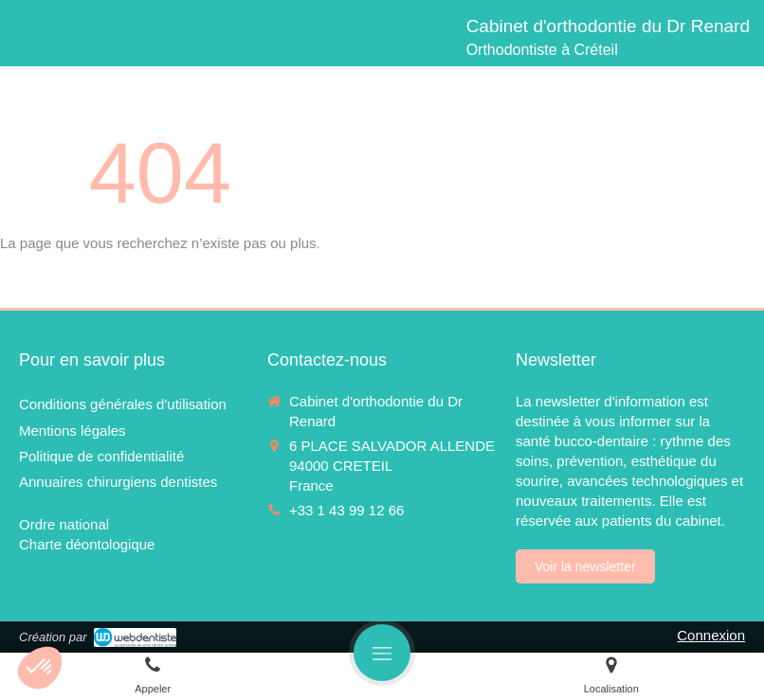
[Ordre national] (64, 524)
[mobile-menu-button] (382, 653)
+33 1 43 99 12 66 (346, 510)
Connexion (711, 635)
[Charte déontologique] (87, 544)
